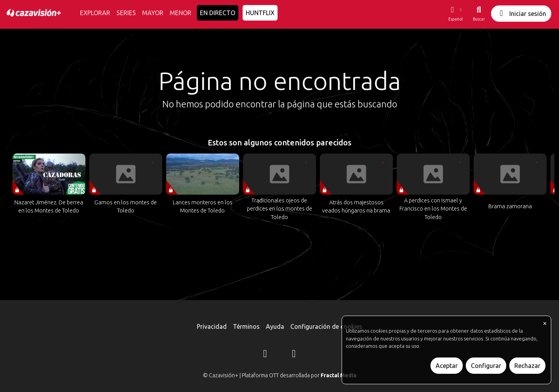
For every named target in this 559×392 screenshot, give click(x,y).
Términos (246, 326)
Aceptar (447, 366)
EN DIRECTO (218, 13)
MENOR (181, 13)
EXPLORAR (95, 13)
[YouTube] (294, 355)
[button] (455, 14)
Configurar (486, 366)
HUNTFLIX (260, 13)
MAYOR (153, 13)
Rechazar (527, 366)
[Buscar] (479, 14)
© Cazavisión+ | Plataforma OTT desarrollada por (280, 375)
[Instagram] (265, 355)
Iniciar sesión (521, 13)
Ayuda (275, 326)
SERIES (126, 13)
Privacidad (212, 326)
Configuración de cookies (326, 326)
